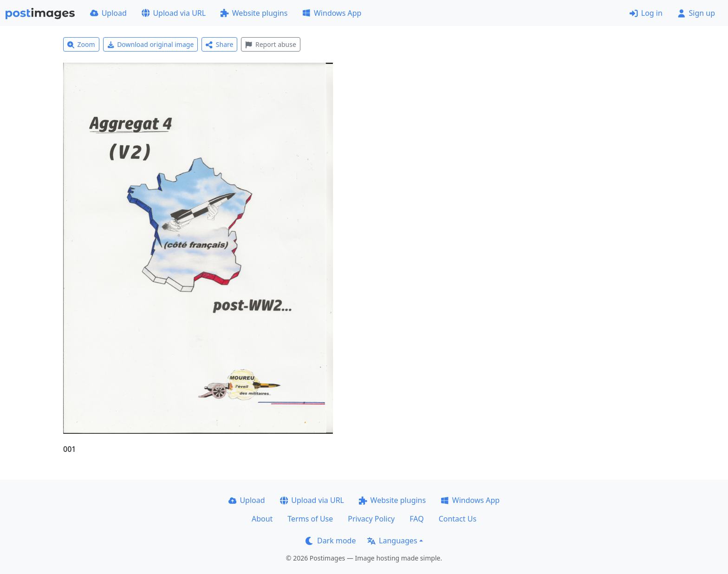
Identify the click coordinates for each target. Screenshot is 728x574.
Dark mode (331, 541)
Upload (108, 13)
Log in (646, 13)
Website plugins (254, 13)
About (262, 519)
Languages (392, 541)
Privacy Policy (371, 519)
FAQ (416, 519)
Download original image (151, 44)
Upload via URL (174, 13)
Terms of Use (310, 519)
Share (219, 44)
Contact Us (458, 519)
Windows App (332, 13)
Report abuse (270, 44)
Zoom (81, 44)
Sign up (696, 13)
